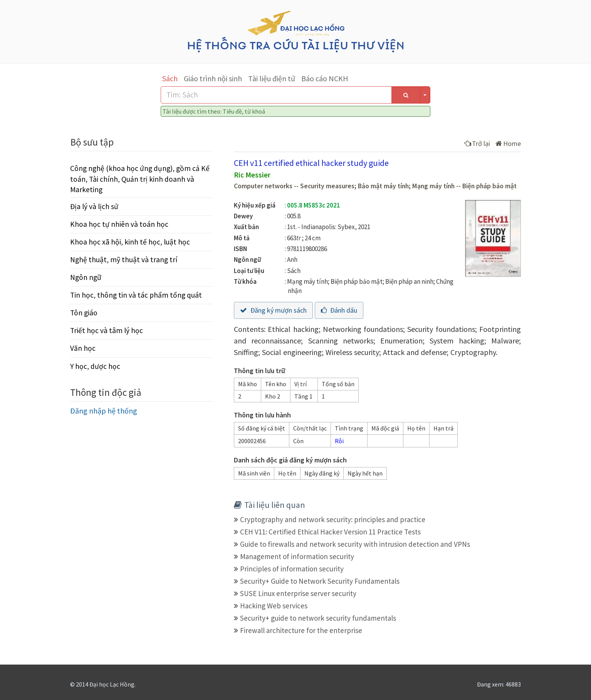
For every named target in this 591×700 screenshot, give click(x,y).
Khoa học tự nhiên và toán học (119, 224)
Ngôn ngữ (86, 277)
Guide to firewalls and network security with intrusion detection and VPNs (355, 544)
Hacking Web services (274, 606)
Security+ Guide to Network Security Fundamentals (320, 581)
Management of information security (297, 556)
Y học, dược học (95, 366)
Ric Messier (252, 175)
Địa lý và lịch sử (94, 206)
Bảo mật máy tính (383, 186)
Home (508, 143)
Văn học (83, 348)
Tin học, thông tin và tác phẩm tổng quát (136, 295)
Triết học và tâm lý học (107, 330)
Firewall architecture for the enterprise (301, 630)
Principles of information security (292, 569)
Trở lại (477, 143)
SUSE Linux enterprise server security (298, 593)
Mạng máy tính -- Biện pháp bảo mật (464, 186)
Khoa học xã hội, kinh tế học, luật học (130, 242)
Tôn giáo (84, 313)
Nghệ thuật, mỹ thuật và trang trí (124, 260)
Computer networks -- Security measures (294, 186)
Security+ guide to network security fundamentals (318, 618)
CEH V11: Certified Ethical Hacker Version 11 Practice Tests (330, 532)
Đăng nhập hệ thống (104, 411)
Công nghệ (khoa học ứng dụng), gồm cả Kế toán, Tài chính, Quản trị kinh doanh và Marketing (140, 179)
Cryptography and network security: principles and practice (333, 519)
